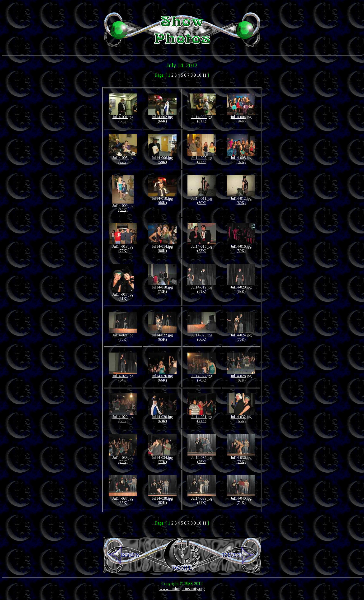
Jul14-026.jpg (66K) (162, 376)
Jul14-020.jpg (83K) (241, 288)
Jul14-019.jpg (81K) (202, 288)
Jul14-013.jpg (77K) (123, 247)
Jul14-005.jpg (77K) (123, 158)
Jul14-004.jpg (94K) (241, 117)
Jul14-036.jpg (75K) (241, 458)
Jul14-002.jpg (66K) (162, 117)
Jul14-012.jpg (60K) (241, 199)
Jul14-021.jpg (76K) (123, 336)
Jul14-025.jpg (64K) (123, 376)
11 (204, 75)
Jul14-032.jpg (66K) (241, 417)
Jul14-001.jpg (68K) (123, 117)
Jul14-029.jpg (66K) (123, 417)
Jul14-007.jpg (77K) (202, 158)
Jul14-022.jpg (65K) (162, 336)
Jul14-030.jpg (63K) (162, 417)
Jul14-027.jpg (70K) (202, 376)
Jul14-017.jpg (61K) (123, 295)
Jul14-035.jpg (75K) (202, 458)
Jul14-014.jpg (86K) (162, 247)
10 (199, 75)
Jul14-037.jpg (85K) (123, 499)
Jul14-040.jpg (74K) (241, 499)
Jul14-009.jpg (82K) (123, 206)
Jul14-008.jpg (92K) (241, 158)
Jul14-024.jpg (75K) (241, 336)
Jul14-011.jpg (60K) (202, 199)
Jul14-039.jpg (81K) (202, 499)
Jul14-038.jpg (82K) (162, 499)
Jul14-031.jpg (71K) (202, 417)
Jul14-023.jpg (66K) (202, 336)
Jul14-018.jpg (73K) (162, 288)
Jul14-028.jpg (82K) (241, 376)
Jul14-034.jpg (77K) (162, 458)
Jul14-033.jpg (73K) (123, 458)
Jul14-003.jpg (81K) (202, 117)
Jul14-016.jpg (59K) (241, 247)
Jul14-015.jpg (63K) (202, 247)
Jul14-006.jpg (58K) (162, 158)
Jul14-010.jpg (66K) (162, 199)
